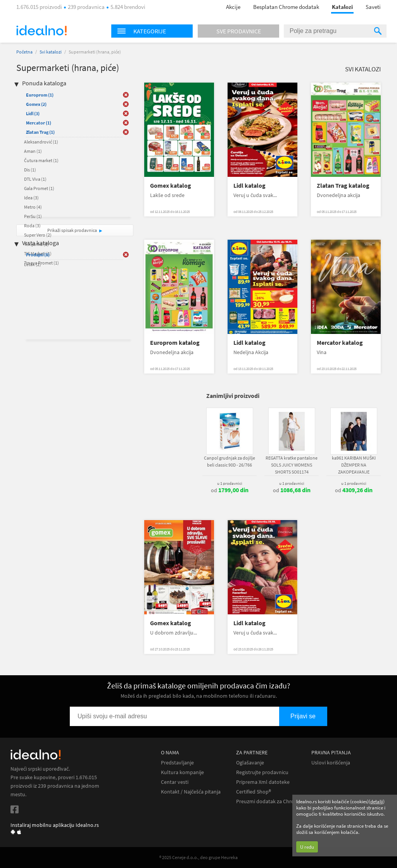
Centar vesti (175, 782)
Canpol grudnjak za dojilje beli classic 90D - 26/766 (230, 461)
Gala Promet (39, 188)
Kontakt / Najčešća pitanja (191, 792)
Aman (33, 151)
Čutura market (41, 160)
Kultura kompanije (182, 772)
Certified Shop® (254, 792)
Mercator (39, 123)
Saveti (373, 7)
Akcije (233, 7)
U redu (307, 847)
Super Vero (38, 235)
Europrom (40, 95)
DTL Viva (35, 179)
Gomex (36, 104)
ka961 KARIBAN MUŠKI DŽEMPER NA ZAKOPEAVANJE (354, 465)
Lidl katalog (249, 186)
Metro (33, 207)
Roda (32, 226)
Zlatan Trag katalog (343, 186)
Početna (24, 52)
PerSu (33, 216)
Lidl (33, 113)
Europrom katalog (175, 343)
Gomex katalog (171, 186)
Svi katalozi (51, 52)
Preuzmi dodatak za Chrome (269, 801)
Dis (30, 170)
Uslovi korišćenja (331, 763)
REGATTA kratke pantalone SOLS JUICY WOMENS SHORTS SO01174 (292, 465)
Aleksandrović (41, 142)
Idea (31, 198)
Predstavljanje (177, 763)
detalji (377, 801)
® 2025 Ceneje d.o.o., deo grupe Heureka (198, 857)
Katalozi (342, 7)
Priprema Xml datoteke (263, 782)
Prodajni (38, 255)
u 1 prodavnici (230, 483)
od (230, 490)
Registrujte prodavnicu (262, 772)
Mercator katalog (340, 343)
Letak (33, 264)
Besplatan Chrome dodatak (286, 7)
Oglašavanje (250, 763)
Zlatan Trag (40, 132)
